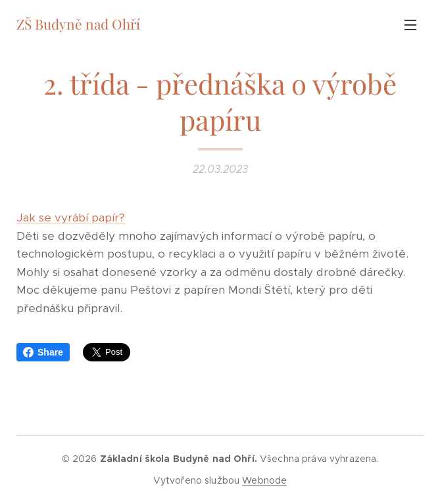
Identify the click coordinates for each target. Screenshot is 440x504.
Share (43, 352)
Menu (410, 25)
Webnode (264, 480)
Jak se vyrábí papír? (71, 218)
